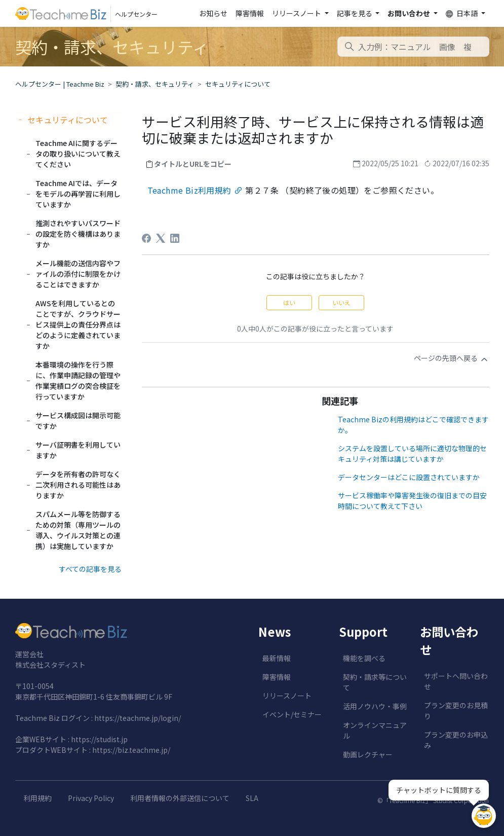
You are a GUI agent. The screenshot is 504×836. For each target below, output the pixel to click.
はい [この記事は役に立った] (289, 302)
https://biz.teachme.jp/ (131, 750)
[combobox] (413, 47)
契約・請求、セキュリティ (155, 84)
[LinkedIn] (175, 238)
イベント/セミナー (292, 714)
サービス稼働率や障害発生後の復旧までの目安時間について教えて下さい (412, 501)
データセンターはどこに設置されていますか (409, 477)
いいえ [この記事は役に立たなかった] (341, 302)
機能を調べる (364, 658)
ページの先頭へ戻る (452, 358)
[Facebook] (146, 238)
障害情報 (250, 13)
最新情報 (277, 658)
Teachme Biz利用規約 (189, 190)
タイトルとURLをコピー (193, 164)
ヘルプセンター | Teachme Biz (60, 84)
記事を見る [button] (355, 13)
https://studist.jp (99, 739)
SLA (252, 798)
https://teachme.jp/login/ (138, 718)
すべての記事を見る (90, 569)
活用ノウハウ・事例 (375, 706)
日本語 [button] (462, 13)
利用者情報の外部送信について (180, 798)
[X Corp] (161, 238)
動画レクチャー (368, 754)
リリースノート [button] (297, 13)
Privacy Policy (91, 798)
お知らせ (213, 13)
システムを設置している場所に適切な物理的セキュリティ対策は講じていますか (412, 453)
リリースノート (287, 696)
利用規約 (37, 798)
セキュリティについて (238, 84)
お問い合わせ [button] (410, 13)
